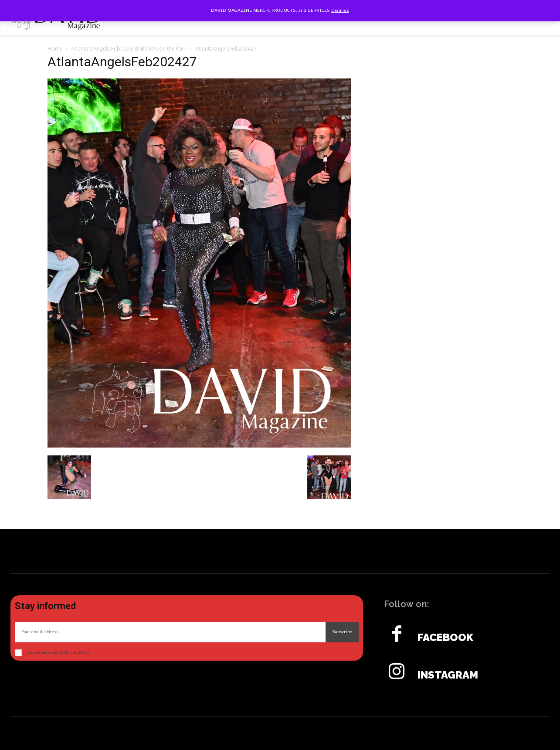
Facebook (445, 638)
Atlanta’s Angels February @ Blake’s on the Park (129, 49)
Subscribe (342, 632)
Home (55, 49)
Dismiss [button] (340, 10)
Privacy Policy (77, 653)
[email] (170, 632)
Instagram (448, 675)
